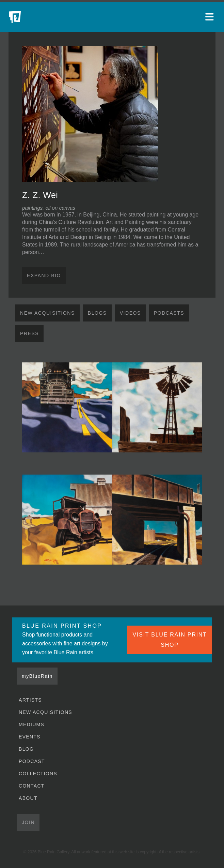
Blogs (97, 313)
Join (28, 822)
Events (30, 737)
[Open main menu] (210, 17)
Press (29, 333)
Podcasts (169, 313)
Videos (130, 313)
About (28, 798)
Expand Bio (44, 275)
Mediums (31, 724)
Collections (38, 774)
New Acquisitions (47, 313)
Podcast (32, 761)
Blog (26, 749)
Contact (32, 786)
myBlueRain (37, 676)
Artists (30, 700)
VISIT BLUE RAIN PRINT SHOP (170, 640)
